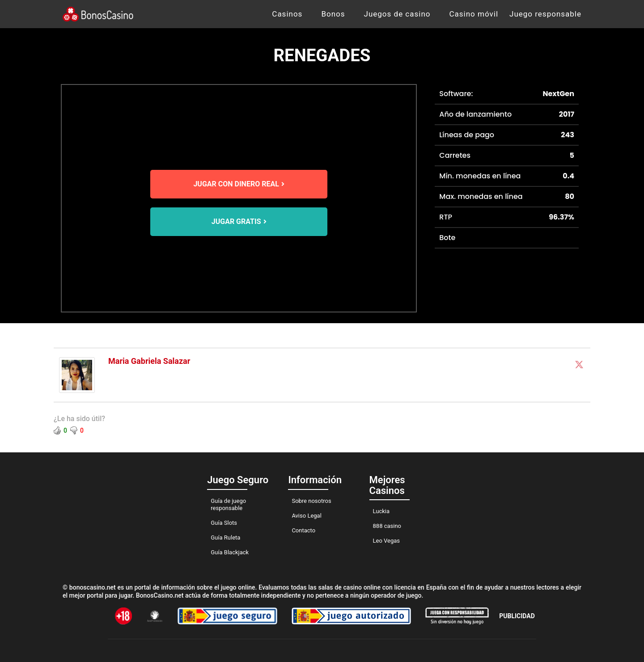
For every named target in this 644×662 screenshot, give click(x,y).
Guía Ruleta (225, 538)
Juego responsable (545, 14)
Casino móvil (474, 14)
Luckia (381, 511)
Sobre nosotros (311, 501)
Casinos (287, 14)
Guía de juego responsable (228, 504)
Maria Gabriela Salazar (149, 361)
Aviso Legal (306, 516)
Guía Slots (224, 523)
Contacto (303, 530)
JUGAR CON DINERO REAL (239, 184)
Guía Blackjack (230, 552)
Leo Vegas (387, 541)
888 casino (387, 526)
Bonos (333, 14)
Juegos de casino (397, 14)
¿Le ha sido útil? (79, 419)
